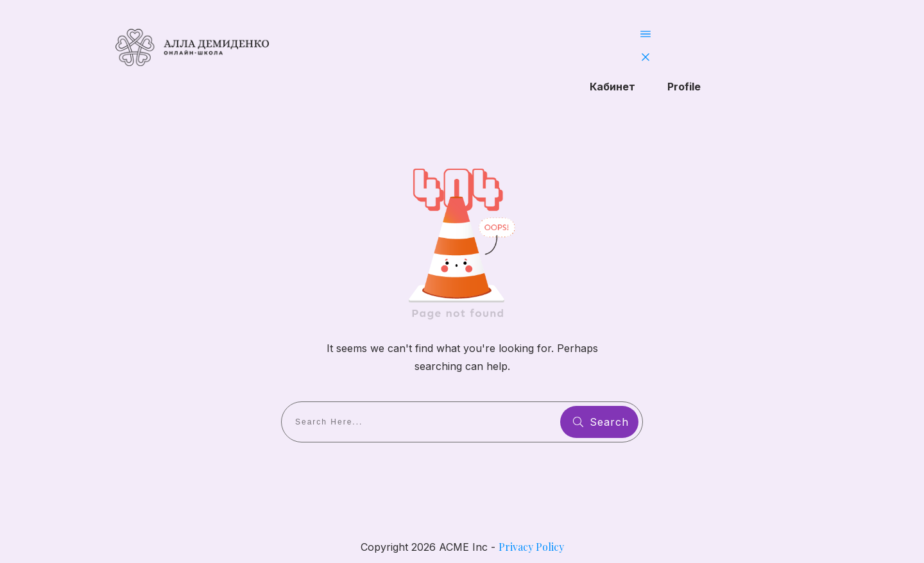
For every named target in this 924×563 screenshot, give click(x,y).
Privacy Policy (531, 547)
